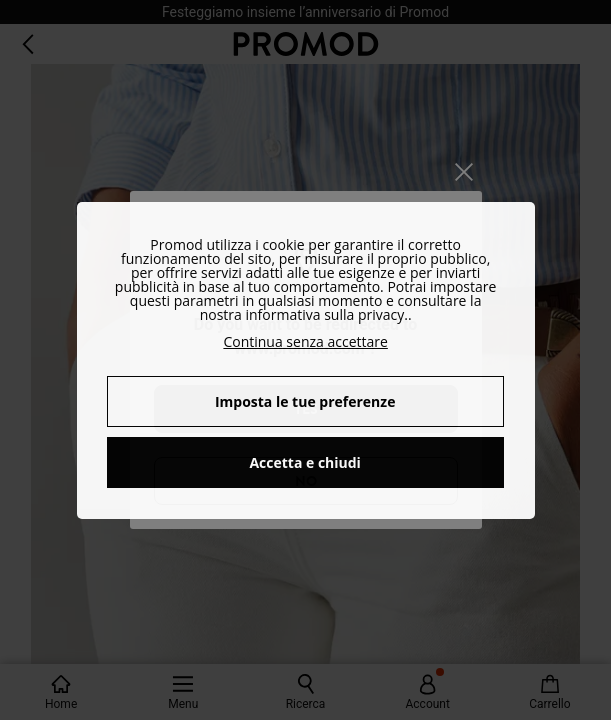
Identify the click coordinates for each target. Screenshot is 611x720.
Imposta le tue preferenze (305, 401)
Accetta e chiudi (305, 462)
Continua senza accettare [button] (305, 341)
